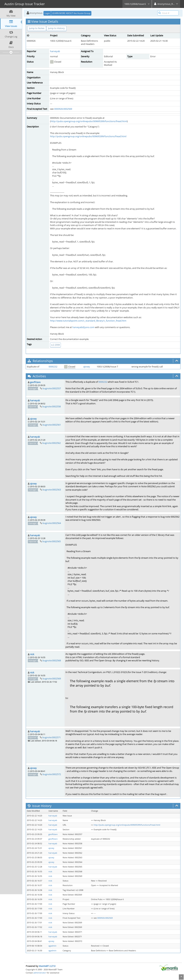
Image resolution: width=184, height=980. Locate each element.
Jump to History (56, 28)
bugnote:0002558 (52, 406)
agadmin (52, 946)
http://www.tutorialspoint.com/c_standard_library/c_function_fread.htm (88, 321)
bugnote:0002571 (52, 737)
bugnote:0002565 (52, 541)
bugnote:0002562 (52, 443)
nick (32, 654)
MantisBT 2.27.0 (47, 966)
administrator (40, 973)
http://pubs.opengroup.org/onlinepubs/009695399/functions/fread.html (89, 121)
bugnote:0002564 (52, 523)
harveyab (55, 51)
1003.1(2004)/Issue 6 (137, 4)
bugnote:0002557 (52, 388)
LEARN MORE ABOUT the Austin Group (71, 13)
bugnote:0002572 (52, 774)
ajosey (87, 367)
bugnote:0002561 (52, 425)
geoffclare (35, 382)
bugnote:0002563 (52, 490)
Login (47, 13)
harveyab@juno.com (83, 327)
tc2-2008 (55, 345)
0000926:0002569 (63, 109)
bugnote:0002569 (52, 679)
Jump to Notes (37, 28)
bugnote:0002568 (52, 660)
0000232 (53, 367)
